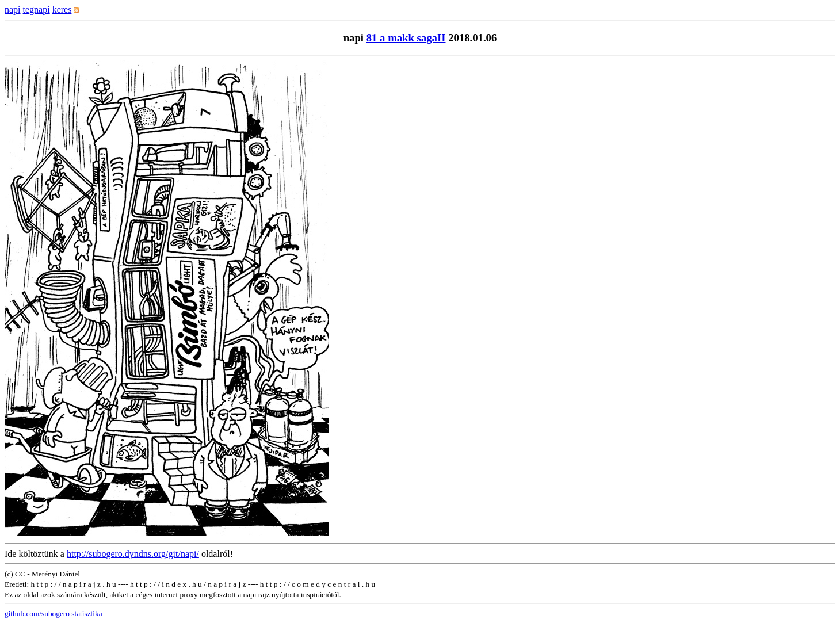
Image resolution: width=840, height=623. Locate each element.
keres (62, 9)
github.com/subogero (37, 614)
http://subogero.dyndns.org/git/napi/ (133, 554)
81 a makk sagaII (406, 38)
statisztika (87, 614)
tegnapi (37, 9)
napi (13, 9)
